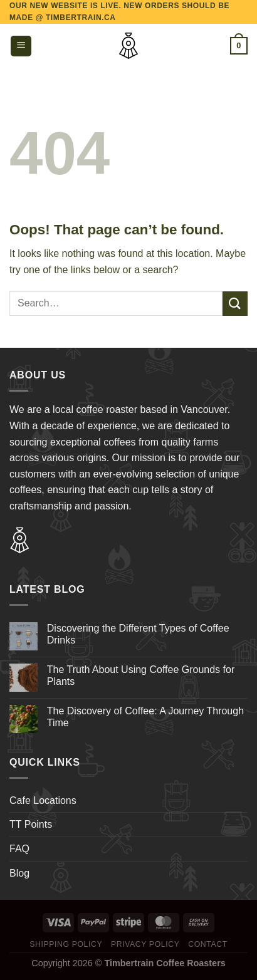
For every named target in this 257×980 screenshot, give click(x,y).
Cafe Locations (43, 800)
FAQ (19, 849)
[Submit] (235, 304)
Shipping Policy (66, 944)
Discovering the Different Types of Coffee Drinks (138, 634)
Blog (19, 873)
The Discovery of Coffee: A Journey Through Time (145, 717)
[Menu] (21, 46)
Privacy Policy (145, 944)
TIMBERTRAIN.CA (81, 18)
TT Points (31, 824)
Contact (208, 944)
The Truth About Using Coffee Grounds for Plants (141, 675)
